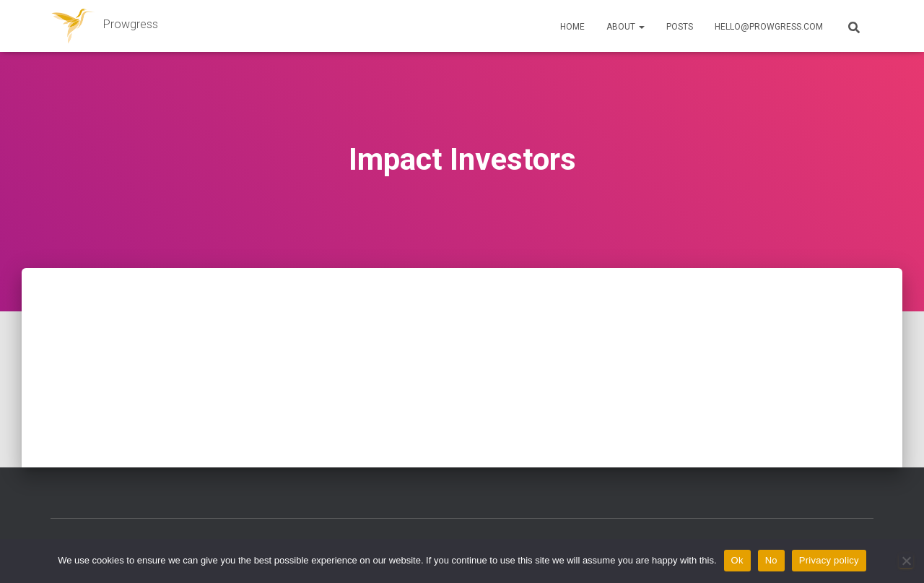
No (771, 560)
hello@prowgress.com (769, 27)
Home (572, 27)
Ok (737, 560)
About (626, 27)
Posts (680, 27)
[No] (906, 561)
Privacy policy (829, 560)
